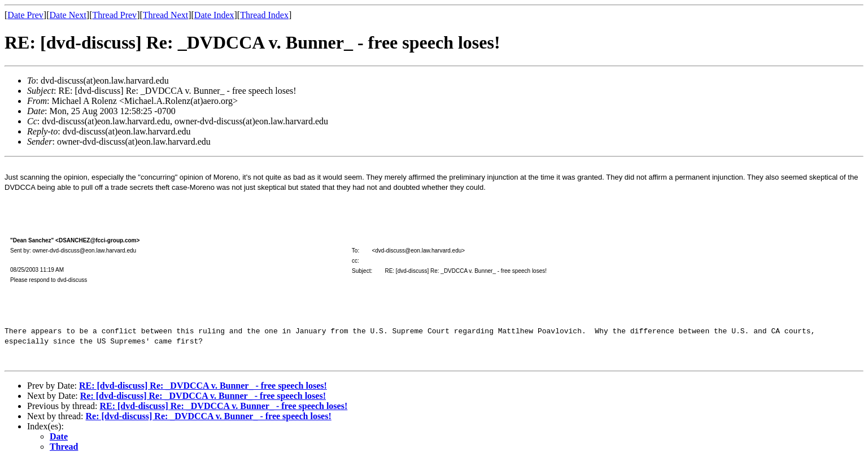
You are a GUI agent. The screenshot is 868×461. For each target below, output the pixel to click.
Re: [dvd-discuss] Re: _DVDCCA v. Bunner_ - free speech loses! (203, 396)
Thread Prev (114, 15)
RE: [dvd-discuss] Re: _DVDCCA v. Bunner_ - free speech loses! (203, 386)
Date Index (214, 15)
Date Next (68, 15)
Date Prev (25, 15)
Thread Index (264, 15)
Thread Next (165, 15)
